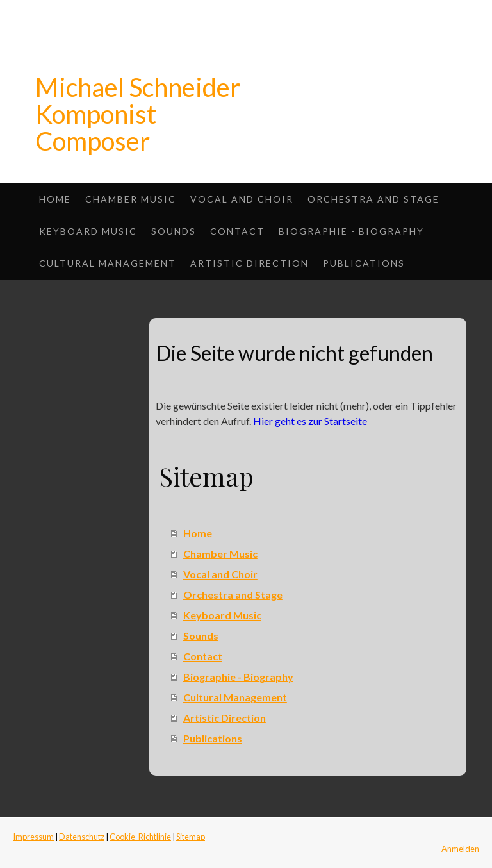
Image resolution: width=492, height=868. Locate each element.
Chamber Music (131, 199)
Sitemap (191, 837)
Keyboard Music (88, 231)
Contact (237, 231)
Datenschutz (82, 837)
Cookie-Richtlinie (140, 837)
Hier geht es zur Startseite (310, 421)
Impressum (33, 837)
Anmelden (460, 849)
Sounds (174, 231)
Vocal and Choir (242, 199)
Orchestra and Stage (373, 199)
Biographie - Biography (351, 231)
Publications (364, 263)
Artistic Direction (250, 263)
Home (55, 199)
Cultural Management (108, 263)
